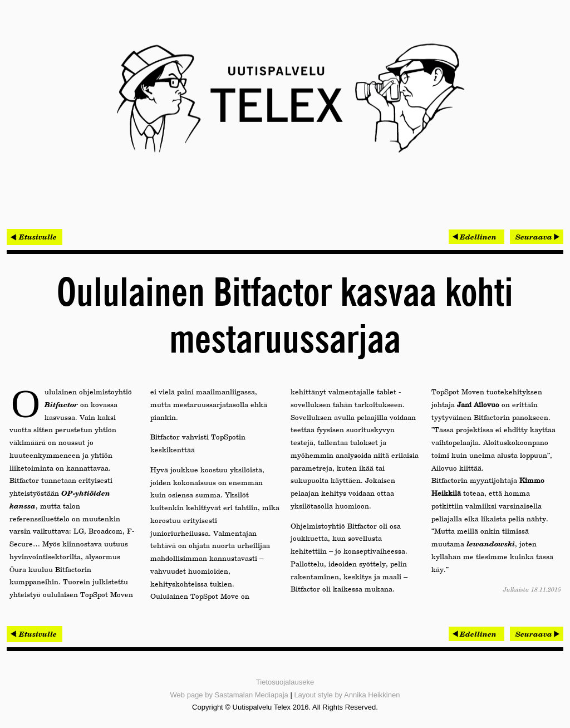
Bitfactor (61, 404)
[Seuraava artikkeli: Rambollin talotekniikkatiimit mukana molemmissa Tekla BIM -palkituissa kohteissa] (537, 237)
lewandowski (491, 544)
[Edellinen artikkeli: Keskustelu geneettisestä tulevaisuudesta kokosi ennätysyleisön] (476, 237)
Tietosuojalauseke (285, 682)
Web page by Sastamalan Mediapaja (229, 695)
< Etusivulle (35, 237)
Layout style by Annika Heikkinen (347, 695)
